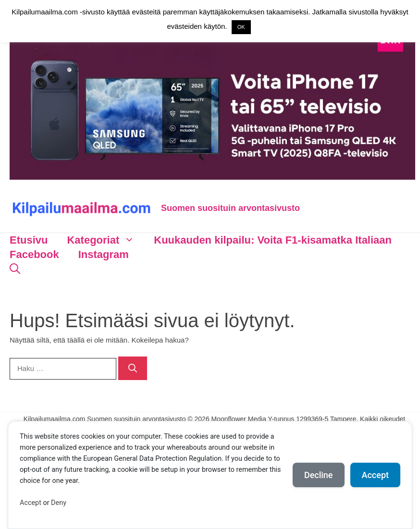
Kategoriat (105, 240)
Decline (319, 475)
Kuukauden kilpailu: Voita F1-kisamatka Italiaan (273, 240)
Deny (59, 503)
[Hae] (133, 368)
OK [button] (241, 27)
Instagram (104, 254)
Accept (31, 503)
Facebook (34, 254)
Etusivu (29, 240)
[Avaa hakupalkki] (15, 269)
